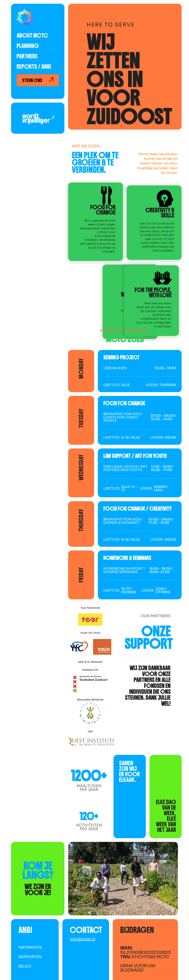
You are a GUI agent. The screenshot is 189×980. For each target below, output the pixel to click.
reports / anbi (34, 67)
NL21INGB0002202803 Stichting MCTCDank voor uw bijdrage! (145, 959)
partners (27, 57)
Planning (28, 46)
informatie (30, 948)
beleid (25, 966)
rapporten (30, 957)
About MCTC (32, 36)
